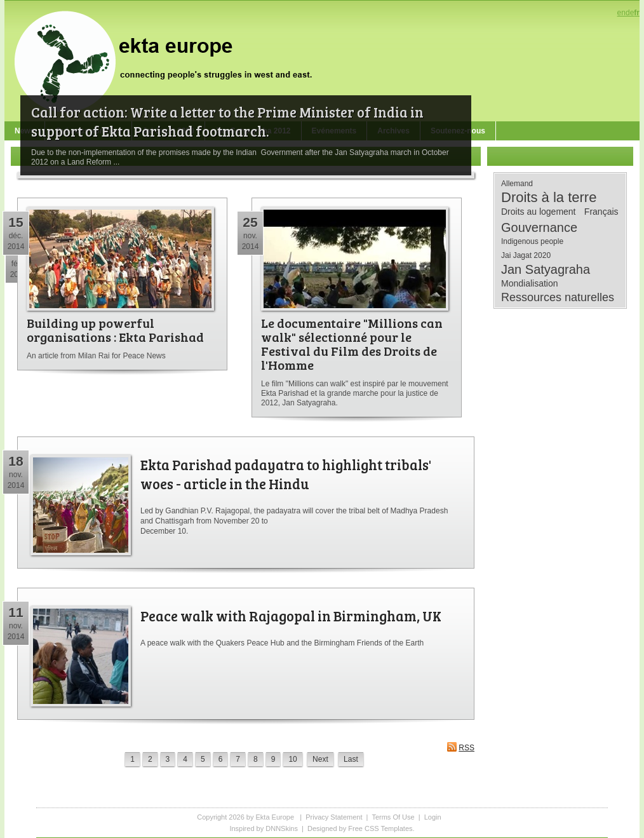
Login (433, 817)
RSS (460, 747)
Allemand (517, 184)
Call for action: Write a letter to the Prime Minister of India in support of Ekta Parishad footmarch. (227, 121)
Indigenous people (532, 241)
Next (320, 759)
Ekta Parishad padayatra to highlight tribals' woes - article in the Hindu (286, 474)
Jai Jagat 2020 (526, 255)
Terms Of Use (393, 817)
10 (292, 759)
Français (601, 212)
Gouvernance (539, 227)
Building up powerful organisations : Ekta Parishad (115, 330)
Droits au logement (539, 212)
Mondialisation (530, 283)
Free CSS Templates (380, 828)
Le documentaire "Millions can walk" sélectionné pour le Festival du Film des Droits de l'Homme (352, 344)
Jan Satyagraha (546, 269)
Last (351, 759)
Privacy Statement (334, 817)
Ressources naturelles (558, 297)
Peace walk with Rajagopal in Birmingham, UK (291, 616)
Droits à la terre (549, 198)
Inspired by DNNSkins (264, 828)
